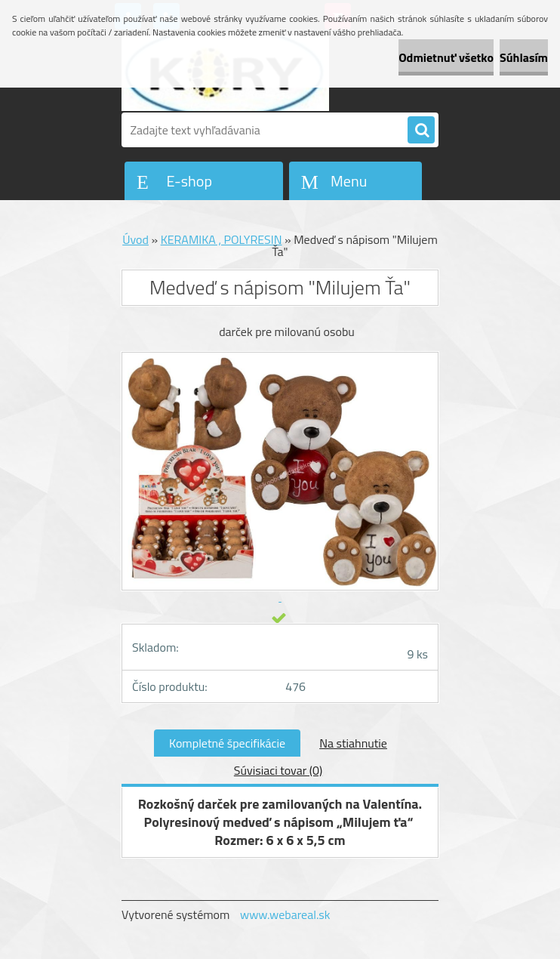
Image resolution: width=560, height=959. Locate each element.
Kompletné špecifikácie (227, 743)
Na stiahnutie (353, 743)
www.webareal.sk (285, 914)
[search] (421, 131)
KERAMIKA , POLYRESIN (222, 239)
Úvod (135, 239)
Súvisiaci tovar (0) (278, 770)
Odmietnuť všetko (446, 57)
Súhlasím (524, 57)
